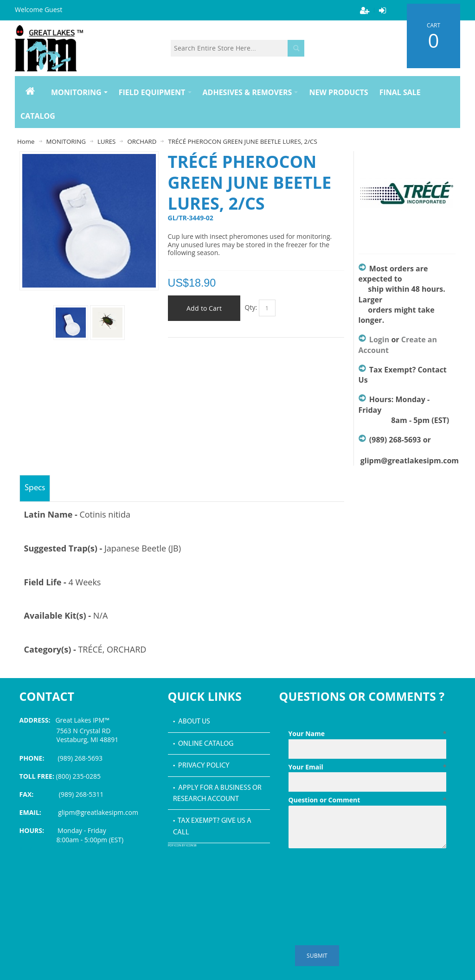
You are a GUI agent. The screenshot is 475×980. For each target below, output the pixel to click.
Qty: (251, 307)
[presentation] (359, 875)
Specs (35, 488)
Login (379, 339)
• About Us (192, 722)
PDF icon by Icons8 (182, 846)
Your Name (368, 734)
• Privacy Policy (201, 766)
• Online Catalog (203, 744)
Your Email (368, 767)
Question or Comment (368, 800)
